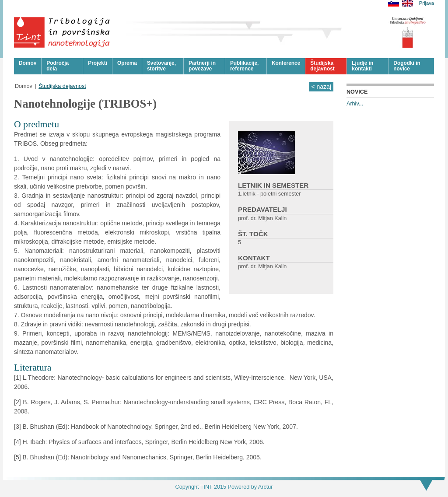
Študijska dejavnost (62, 86)
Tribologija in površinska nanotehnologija (62, 32)
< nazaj (321, 87)
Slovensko (394, 3)
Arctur (266, 487)
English (408, 3)
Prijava (427, 3)
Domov (24, 86)
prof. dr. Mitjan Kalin (262, 218)
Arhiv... (355, 104)
